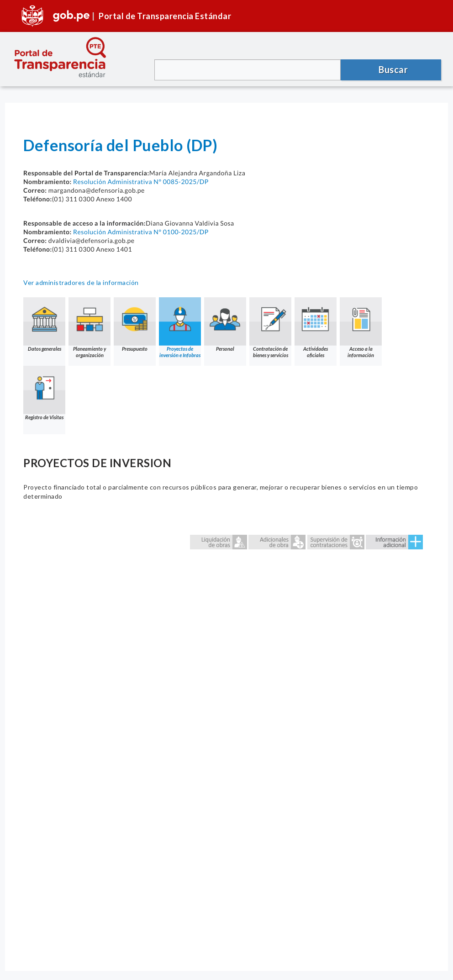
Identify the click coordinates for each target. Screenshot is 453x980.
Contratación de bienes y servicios (270, 328)
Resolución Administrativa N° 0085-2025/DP (141, 182)
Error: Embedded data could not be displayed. (226, 736)
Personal (225, 324)
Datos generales (44, 324)
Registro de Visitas (44, 393)
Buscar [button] (393, 69)
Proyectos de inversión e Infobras (180, 328)
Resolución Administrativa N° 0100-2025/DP (141, 232)
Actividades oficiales (316, 328)
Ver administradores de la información (81, 282)
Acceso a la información (361, 328)
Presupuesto (135, 324)
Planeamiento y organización (90, 328)
